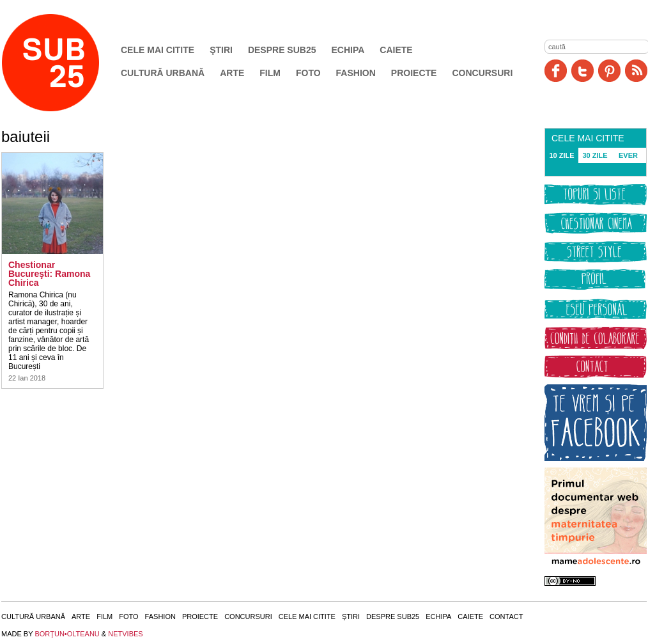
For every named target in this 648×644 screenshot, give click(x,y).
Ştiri (221, 50)
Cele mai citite (158, 50)
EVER (628, 155)
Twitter (582, 71)
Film (270, 73)
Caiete (396, 50)
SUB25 (65, 63)
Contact (506, 617)
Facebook (556, 71)
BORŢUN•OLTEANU (67, 634)
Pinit (609, 71)
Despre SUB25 (282, 50)
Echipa (348, 50)
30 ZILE (595, 155)
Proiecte (414, 73)
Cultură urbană (163, 73)
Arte (232, 73)
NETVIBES (125, 634)
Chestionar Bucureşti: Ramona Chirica (49, 274)
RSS (636, 71)
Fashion (356, 73)
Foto (308, 73)
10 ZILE (561, 155)
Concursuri (482, 73)
